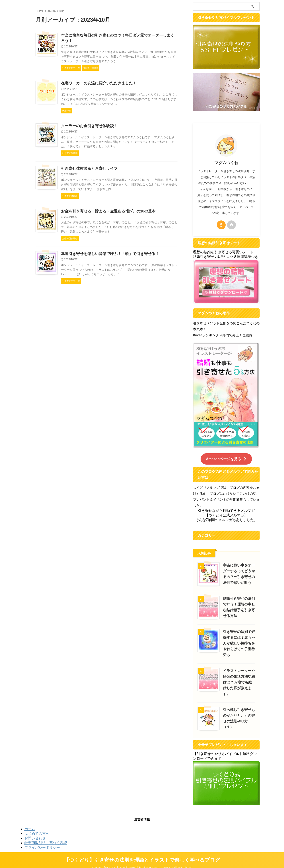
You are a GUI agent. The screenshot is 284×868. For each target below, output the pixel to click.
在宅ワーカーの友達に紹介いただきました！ (97, 84)
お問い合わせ (35, 832)
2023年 (51, 11)
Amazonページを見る (226, 459)
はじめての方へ (37, 827)
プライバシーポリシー (42, 841)
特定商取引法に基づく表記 (46, 837)
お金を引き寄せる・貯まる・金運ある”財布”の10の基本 (106, 213)
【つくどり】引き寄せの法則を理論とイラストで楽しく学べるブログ (142, 854)
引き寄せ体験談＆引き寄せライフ (88, 170)
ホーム (30, 823)
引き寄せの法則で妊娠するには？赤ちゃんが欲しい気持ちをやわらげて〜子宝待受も (238, 643)
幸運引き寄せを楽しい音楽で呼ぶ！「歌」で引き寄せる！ (107, 256)
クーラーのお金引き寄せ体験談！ (88, 127)
